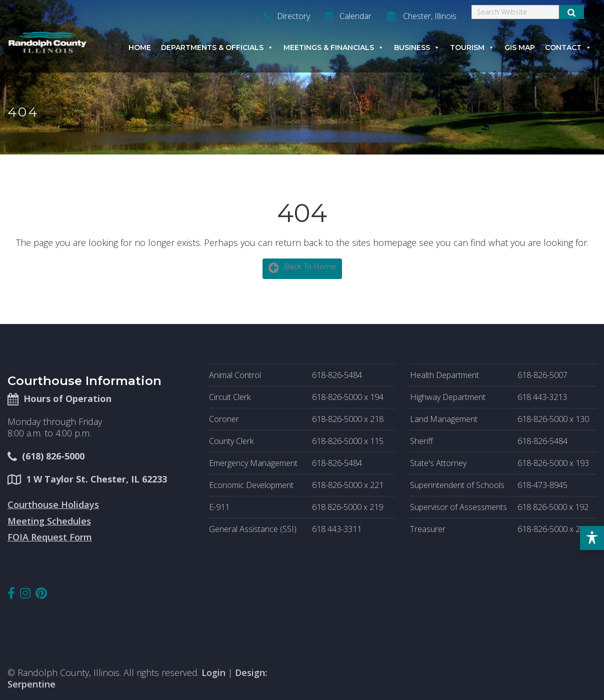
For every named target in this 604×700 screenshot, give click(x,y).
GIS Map (520, 47)
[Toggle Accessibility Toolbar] (592, 538)
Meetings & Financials (334, 47)
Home (140, 47)
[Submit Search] (571, 12)
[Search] (515, 12)
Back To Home (302, 267)
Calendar (348, 16)
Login (213, 672)
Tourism (472, 47)
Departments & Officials (217, 47)
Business (417, 47)
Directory (287, 16)
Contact (568, 47)
